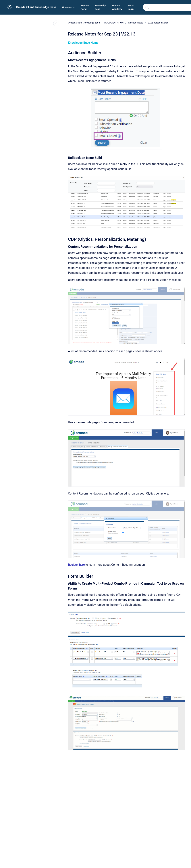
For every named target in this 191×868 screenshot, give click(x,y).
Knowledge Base (101, 7)
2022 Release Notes (158, 23)
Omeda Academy (117, 7)
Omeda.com (69, 7)
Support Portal (85, 7)
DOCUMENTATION (114, 23)
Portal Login (131, 7)
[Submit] (147, 7)
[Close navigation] (56, 23)
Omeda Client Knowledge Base (36, 7)
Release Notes (136, 23)
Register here (76, 565)
